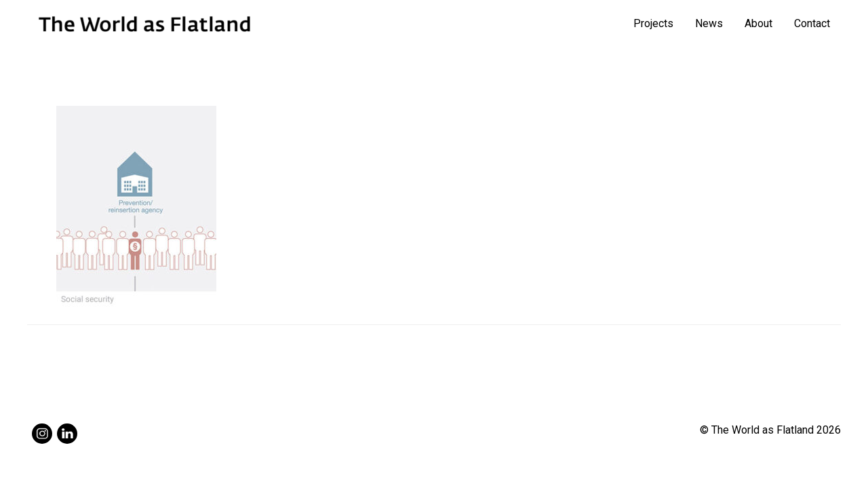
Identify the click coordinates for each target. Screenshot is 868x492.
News (709, 23)
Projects (653, 23)
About (758, 23)
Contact (812, 23)
